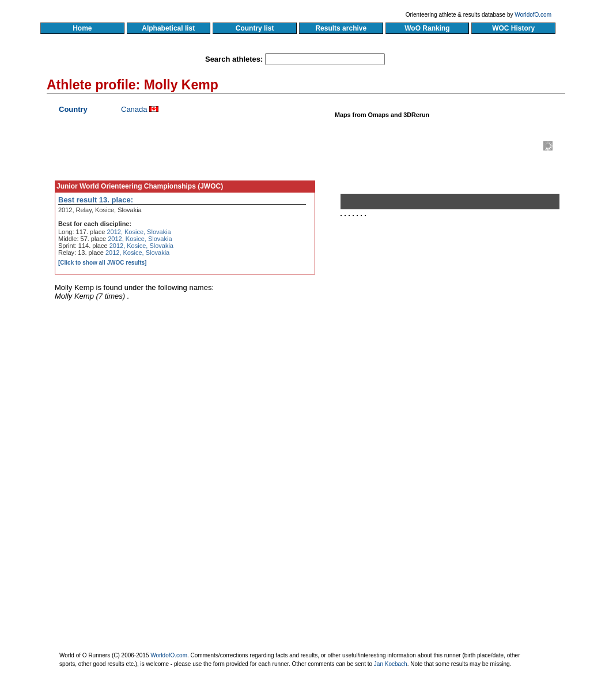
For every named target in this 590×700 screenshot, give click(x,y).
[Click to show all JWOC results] (102, 263)
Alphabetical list (169, 28)
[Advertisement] (455, 353)
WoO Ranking (428, 28)
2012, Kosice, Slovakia (139, 232)
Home (82, 28)
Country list (255, 28)
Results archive (341, 28)
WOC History (513, 28)
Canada (134, 109)
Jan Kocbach (391, 664)
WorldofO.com (533, 15)
